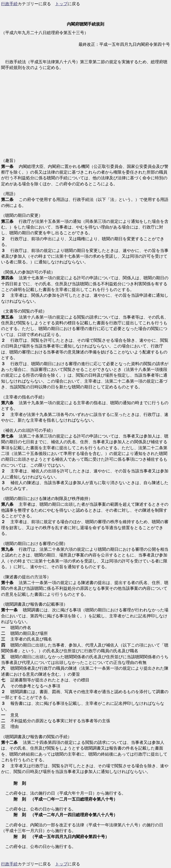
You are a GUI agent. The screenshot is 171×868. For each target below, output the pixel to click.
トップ (61, 4)
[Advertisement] (85, 117)
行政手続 (9, 4)
